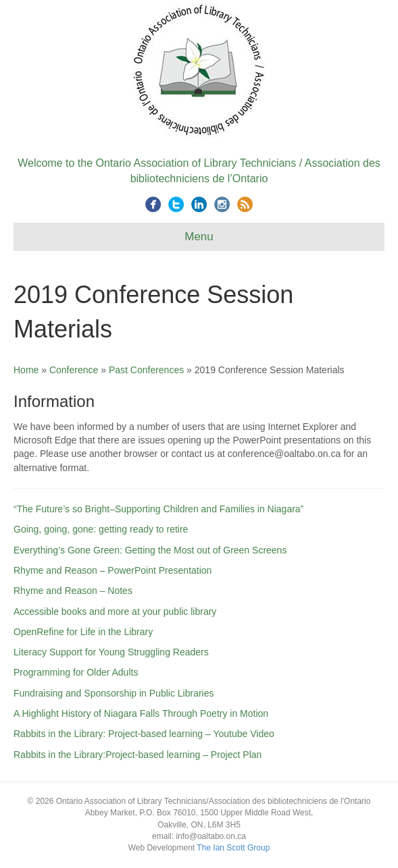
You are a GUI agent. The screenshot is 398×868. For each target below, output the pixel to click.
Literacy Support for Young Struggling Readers (111, 652)
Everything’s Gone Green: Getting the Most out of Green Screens (150, 550)
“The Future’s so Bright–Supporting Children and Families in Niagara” (158, 509)
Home (26, 370)
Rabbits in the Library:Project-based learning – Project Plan (138, 755)
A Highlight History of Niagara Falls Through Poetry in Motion (141, 713)
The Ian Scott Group (233, 848)
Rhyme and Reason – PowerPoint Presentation (113, 570)
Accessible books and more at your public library (115, 612)
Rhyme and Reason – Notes (73, 591)
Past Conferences (146, 370)
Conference (74, 370)
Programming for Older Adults (76, 672)
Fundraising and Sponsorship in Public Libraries (114, 693)
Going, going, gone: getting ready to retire (101, 529)
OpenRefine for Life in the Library (83, 632)
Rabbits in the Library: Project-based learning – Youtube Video (144, 734)
